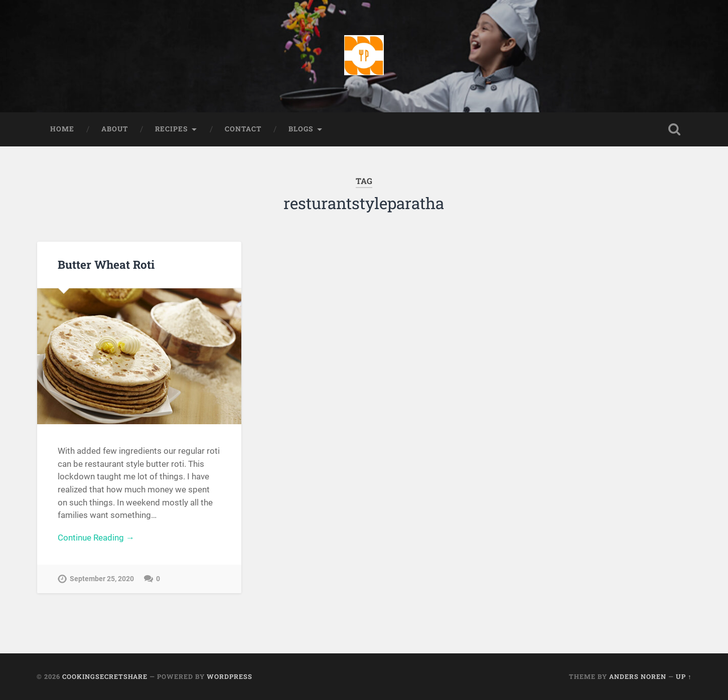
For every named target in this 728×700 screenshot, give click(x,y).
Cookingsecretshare (105, 676)
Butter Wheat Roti (106, 264)
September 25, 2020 (102, 579)
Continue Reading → (96, 538)
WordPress (230, 676)
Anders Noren (638, 676)
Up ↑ (684, 676)
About (115, 129)
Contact (243, 129)
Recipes (171, 129)
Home (62, 129)
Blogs (301, 129)
